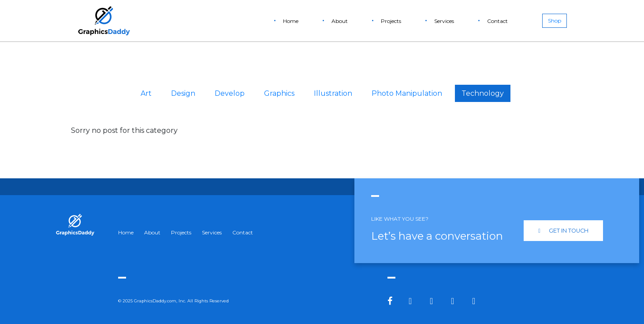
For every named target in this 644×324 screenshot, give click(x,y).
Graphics (279, 93)
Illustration (333, 93)
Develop (230, 93)
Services (444, 21)
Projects (391, 21)
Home (291, 21)
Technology (483, 93)
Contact (497, 21)
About (340, 21)
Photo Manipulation (407, 93)
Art (146, 93)
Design (183, 93)
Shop (555, 21)
